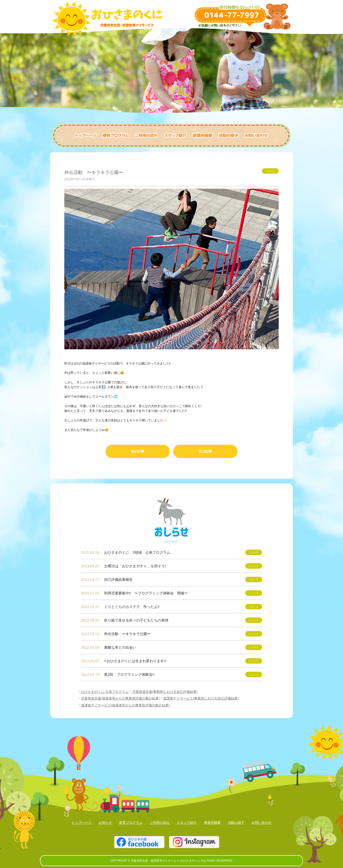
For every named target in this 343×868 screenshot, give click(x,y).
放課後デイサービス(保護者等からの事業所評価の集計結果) (125, 705)
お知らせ (105, 822)
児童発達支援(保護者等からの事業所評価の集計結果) (120, 698)
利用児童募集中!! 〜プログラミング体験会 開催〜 (171, 593)
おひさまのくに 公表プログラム (105, 692)
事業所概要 (212, 822)
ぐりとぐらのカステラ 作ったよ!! (171, 607)
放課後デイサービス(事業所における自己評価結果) (201, 698)
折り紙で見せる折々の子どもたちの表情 (171, 620)
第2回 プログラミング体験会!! (171, 674)
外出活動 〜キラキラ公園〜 (171, 634)
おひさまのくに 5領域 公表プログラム (171, 552)
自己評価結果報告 (171, 579)
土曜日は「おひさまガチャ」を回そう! (171, 566)
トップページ (81, 822)
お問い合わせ (262, 822)
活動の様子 (236, 822)
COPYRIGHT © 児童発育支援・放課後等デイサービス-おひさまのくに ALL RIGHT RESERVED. (171, 861)
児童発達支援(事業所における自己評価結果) (165, 692)
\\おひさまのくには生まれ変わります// (171, 661)
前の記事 (138, 451)
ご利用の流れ (160, 822)
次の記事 (205, 451)
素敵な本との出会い (171, 647)
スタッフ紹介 (187, 822)
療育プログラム (131, 822)
